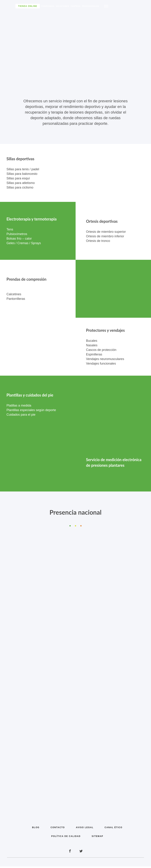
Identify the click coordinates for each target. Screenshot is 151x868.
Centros (76, 6)
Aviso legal (85, 829)
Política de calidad (66, 838)
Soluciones (62, 6)
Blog (35, 829)
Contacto (58, 829)
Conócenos (48, 6)
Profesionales (91, 6)
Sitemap (98, 838)
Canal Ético (114, 829)
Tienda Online (28, 6)
